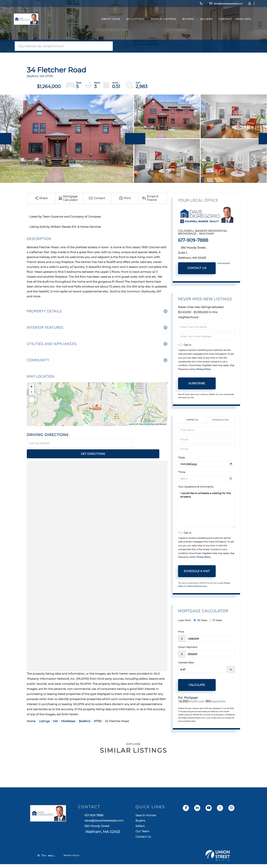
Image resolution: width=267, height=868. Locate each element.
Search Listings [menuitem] (157, 25)
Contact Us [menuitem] (205, 842)
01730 (98, 711)
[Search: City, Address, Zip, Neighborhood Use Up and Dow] (60, 46)
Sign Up (243, 4)
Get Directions (151, 443)
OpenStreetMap (146, 424)
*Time (182, 472)
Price (181, 632)
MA (55, 711)
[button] (109, 46)
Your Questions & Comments (196, 487)
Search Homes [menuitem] (208, 816)
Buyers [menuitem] (182, 25)
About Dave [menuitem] (105, 25)
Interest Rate (186, 663)
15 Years (216, 621)
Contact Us (197, 268)
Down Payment (188, 648)
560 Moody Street (137, 833)
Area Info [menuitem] (237, 25)
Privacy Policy (203, 369)
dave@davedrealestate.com (203, 4)
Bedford (84, 711)
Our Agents (224, 263)
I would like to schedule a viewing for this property (207, 509)
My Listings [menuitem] (129, 25)
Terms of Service (195, 587)
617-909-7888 (173, 4)
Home (31, 711)
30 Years (200, 621)
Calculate (197, 685)
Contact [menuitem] (219, 25)
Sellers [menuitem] (200, 25)
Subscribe (197, 383)
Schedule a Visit (221, 420)
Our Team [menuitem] (204, 836)
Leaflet (132, 424)
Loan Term (185, 621)
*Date (181, 458)
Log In (233, 4)
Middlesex (68, 711)
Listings (44, 711)
